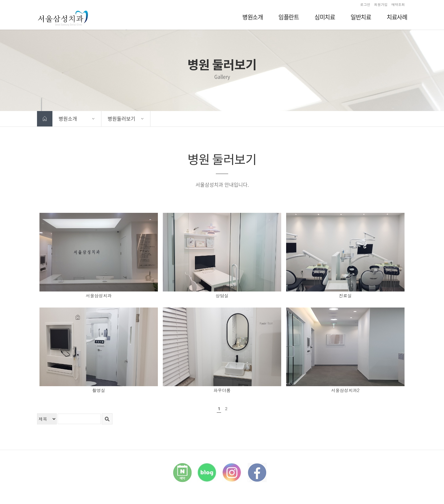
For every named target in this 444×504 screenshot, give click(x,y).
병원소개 (68, 118)
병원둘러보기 (121, 118)
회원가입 (381, 4)
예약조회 (398, 4)
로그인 (365, 4)
